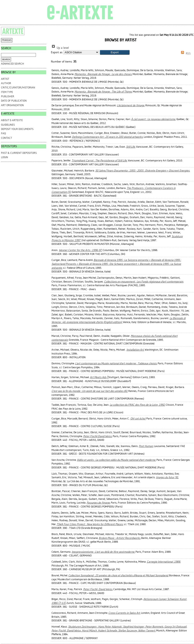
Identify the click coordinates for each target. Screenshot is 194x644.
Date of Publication (14, 101)
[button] (115, 52)
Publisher (8, 96)
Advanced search (13, 64)
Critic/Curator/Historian (18, 87)
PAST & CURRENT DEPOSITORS (19, 153)
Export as (57, 52)
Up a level (60, 48)
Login (5, 157)
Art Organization (12, 105)
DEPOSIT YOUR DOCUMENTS (17, 129)
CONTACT (7, 138)
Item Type (7, 92)
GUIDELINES (8, 125)
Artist (5, 79)
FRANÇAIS (7, 40)
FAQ (3, 133)
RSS (185, 54)
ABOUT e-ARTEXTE (12, 120)
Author (6, 83)
